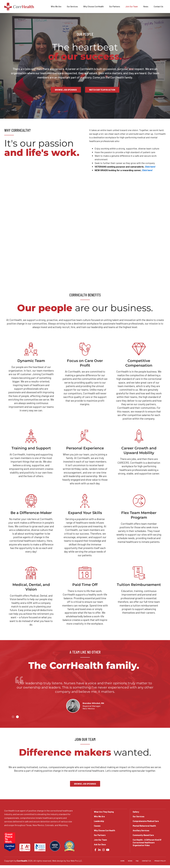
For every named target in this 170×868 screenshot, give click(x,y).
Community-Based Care (144, 835)
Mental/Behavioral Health (145, 826)
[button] (13, 717)
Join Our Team (132, 7)
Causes (98, 826)
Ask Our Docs (100, 844)
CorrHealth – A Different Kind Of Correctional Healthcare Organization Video (147, 842)
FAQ (135, 861)
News (146, 7)
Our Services (72, 7)
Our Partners (115, 7)
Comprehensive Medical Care (147, 821)
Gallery (136, 812)
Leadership (99, 821)
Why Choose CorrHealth (93, 7)
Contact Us (158, 7)
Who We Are (56, 7)
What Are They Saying (105, 812)
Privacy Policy (160, 861)
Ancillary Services (142, 830)
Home (119, 861)
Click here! (151, 167)
